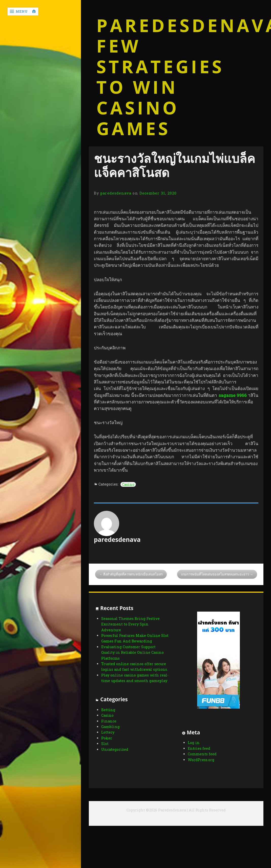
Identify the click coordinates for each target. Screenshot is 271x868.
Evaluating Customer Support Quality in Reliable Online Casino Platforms (132, 653)
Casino (128, 484)
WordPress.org (197, 760)
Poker (107, 744)
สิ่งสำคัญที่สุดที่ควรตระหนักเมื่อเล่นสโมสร (133, 574)
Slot (105, 750)
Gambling (110, 733)
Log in (190, 743)
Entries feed (195, 748)
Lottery (108, 738)
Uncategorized (115, 755)
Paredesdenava (176, 26)
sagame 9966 (233, 395)
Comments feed (198, 754)
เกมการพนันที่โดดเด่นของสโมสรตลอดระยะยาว (215, 574)
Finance (109, 727)
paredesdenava (116, 193)
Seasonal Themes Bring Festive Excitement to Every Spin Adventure (130, 624)
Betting (108, 716)
